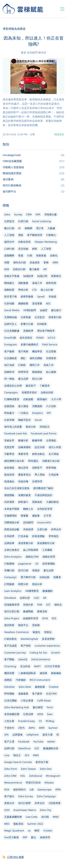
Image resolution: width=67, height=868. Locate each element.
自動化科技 (24, 242)
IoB (32, 789)
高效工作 (49, 365)
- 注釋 (32, 134)
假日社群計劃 (12, 611)
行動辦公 (51, 235)
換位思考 (23, 468)
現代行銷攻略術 (12, 185)
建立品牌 (23, 379)
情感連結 (9, 481)
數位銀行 (56, 310)
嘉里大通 (48, 735)
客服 (21, 255)
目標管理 (37, 481)
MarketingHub (29, 639)
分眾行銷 (42, 529)
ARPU (32, 728)
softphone (33, 735)
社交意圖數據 (12, 331)
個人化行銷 (47, 290)
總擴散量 (23, 303)
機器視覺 (9, 673)
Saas (50, 714)
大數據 (51, 228)
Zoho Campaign (46, 796)
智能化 (48, 632)
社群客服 (26, 317)
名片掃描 (54, 454)
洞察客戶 (37, 468)
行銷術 (22, 365)
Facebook (24, 741)
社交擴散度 (11, 358)
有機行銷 (9, 570)
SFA (6, 735)
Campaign (10, 577)
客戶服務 (9, 351)
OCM (45, 618)
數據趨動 (48, 591)
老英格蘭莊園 (12, 714)
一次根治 (23, 413)
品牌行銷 (9, 748)
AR (45, 598)
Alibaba (49, 783)
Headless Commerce (17, 632)
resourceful (44, 522)
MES (7, 824)
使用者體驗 (49, 564)
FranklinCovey (27, 721)
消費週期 (37, 406)
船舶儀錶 (56, 673)
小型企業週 (27, 700)
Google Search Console (18, 762)
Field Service (50, 344)
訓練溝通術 (24, 447)
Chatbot (54, 687)
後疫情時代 (19, 789)
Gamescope (44, 789)
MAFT (37, 666)
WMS (56, 817)
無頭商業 (9, 625)
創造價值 (9, 468)
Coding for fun (38, 653)
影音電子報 (11, 296)
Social (38, 420)
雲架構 (36, 625)
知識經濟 (28, 276)
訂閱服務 (9, 584)
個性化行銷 (19, 262)
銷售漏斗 (23, 502)
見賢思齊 (9, 447)
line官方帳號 (12, 837)
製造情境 (9, 475)
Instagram (11, 344)
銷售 (35, 249)
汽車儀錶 (21, 680)
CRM (29, 214)
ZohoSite (9, 687)
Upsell (41, 296)
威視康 (43, 673)
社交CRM (51, 694)
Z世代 (21, 728)
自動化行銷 (19, 269)
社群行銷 (23, 221)
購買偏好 (42, 399)
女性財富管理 (45, 509)
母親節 (36, 570)
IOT (48, 605)
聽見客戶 (31, 386)
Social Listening (42, 221)
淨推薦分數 (51, 214)
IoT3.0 (51, 338)
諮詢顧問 (28, 522)
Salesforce (24, 748)
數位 (34, 837)
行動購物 (9, 564)
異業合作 (9, 803)
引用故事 (54, 475)
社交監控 (40, 317)
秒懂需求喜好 (29, 392)
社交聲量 (51, 351)
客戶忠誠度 (11, 646)
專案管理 (23, 454)
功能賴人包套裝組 (13, 167)
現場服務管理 (12, 605)
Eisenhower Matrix (25, 810)
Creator (48, 830)
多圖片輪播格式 (29, 344)
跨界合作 (56, 529)
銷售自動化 (38, 454)
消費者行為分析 (51, 461)
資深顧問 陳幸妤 (37, 52)
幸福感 (52, 296)
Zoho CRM (10, 776)
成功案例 (8, 179)
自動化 (54, 255)
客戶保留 (26, 646)
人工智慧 (46, 249)
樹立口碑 (37, 379)
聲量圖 (24, 516)
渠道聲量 (37, 303)
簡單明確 (51, 468)
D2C (37, 748)
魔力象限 (34, 269)
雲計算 (40, 228)
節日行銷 (23, 570)
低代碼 (45, 817)
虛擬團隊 (9, 255)
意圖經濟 (28, 331)
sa (29, 830)
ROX (7, 789)
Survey (18, 214)
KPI (49, 413)
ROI (54, 618)
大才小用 (56, 399)
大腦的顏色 (52, 502)
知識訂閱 (42, 276)
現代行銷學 (24, 803)
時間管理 (23, 372)
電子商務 (23, 351)
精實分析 (23, 584)
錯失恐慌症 (26, 338)
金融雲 (44, 310)
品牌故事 (9, 543)
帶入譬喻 (40, 475)
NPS (38, 214)
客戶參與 (37, 694)
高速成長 (35, 262)
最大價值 (23, 406)
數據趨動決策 (51, 748)
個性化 (58, 605)
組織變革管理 (31, 618)
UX (37, 564)
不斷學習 (9, 454)
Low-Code (32, 817)
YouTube (38, 741)
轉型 (37, 830)
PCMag (50, 721)
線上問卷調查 (31, 550)
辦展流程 (42, 611)
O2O (7, 810)
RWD (36, 755)
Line (7, 755)
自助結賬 (44, 577)
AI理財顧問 (30, 310)
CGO (36, 598)
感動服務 (23, 283)
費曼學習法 (24, 475)
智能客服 (41, 255)
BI (58, 735)
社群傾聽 (9, 303)
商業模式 (56, 276)
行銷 (30, 255)
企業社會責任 (12, 550)
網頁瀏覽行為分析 (14, 461)
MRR (42, 728)
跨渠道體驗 (38, 536)
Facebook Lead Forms (44, 433)
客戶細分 (9, 796)
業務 (46, 262)
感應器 (8, 680)
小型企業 (9, 721)
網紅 (23, 358)
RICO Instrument (40, 680)
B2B (7, 269)
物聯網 (28, 228)
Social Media (12, 310)
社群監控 (9, 221)
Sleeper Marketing (46, 242)
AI (19, 228)
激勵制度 (9, 290)
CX (40, 721)
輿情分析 (23, 290)
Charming (10, 666)
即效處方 (9, 413)
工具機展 (47, 550)
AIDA (40, 714)
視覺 (7, 262)
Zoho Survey (26, 796)
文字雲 (47, 516)
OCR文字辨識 (52, 666)
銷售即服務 (27, 296)
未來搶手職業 (12, 509)
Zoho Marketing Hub (17, 707)
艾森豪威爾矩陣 (13, 817)
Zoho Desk (25, 687)
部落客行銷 (55, 317)
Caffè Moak (44, 700)
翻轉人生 (28, 509)
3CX (27, 755)
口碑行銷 (9, 249)
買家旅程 (37, 502)
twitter (51, 741)
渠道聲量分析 (26, 543)
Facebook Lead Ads (16, 433)
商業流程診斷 (12, 529)
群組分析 (37, 584)
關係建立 (9, 283)
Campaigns (11, 392)
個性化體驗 (36, 358)
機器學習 (37, 351)
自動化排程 (47, 392)
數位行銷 (9, 228)
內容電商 (9, 502)
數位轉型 (38, 707)
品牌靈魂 (18, 735)
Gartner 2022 (35, 824)
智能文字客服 (12, 276)
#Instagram (53, 776)
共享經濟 (9, 536)
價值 (21, 235)
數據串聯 (37, 440)
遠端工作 (37, 283)
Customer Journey (15, 653)
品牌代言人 (11, 324)
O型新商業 (55, 803)
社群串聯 (9, 420)
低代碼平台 (9, 191)
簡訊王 (17, 755)
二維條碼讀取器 (27, 673)
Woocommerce (13, 783)
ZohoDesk (10, 598)
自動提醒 (28, 399)
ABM (55, 262)
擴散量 (36, 516)
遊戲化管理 (49, 557)
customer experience (47, 646)
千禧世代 (9, 728)
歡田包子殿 (42, 762)
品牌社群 (25, 598)
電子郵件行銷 (28, 577)
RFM (58, 789)
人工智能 (9, 235)
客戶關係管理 (35, 235)
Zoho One (46, 769)
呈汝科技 (25, 666)
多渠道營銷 (48, 639)
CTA (34, 290)
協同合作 (9, 242)
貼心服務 (51, 372)
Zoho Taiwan (28, 769)
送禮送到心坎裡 (13, 386)
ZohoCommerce (41, 659)
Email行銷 (10, 338)
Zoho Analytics (13, 557)
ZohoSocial (36, 776)
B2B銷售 (42, 324)
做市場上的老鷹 (13, 427)
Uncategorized (12, 155)
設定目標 (40, 447)
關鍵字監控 (24, 420)
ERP (25, 837)
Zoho (7, 214)
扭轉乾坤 (9, 372)
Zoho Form (11, 769)
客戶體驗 (9, 659)
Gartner (53, 728)
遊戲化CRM (32, 557)
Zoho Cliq (45, 810)
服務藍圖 (40, 687)
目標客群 (51, 358)
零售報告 (54, 536)
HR (45, 269)
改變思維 (9, 406)
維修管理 (45, 837)
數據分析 (23, 440)
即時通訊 (33, 461)
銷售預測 (51, 283)
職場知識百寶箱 (12, 173)
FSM (40, 605)
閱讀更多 (59, 134)
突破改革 (9, 440)
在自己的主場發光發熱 (17, 488)
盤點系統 (18, 824)
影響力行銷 (27, 324)
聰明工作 (35, 365)
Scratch (56, 653)
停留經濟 (28, 529)
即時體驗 (9, 694)
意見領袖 (23, 249)
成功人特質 (55, 447)
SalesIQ (23, 659)
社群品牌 (28, 714)
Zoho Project (12, 618)
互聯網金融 (11, 317)
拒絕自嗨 (23, 481)
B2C (48, 303)
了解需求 (45, 386)
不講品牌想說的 (43, 495)
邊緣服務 (23, 694)
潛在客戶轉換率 (46, 331)
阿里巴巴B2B (33, 783)
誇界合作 (40, 803)
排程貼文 (45, 427)
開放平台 (23, 625)
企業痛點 (51, 440)
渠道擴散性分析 (46, 543)
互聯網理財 (11, 516)
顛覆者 (57, 577)
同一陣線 (9, 379)
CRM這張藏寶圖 (12, 161)
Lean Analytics (13, 591)
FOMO (40, 338)
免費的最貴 (24, 495)
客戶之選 (9, 741)
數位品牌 (49, 570)
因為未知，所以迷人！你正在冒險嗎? (34, 41)
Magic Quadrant (14, 830)
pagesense (25, 564)
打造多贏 (23, 536)
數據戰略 (28, 611)
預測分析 (28, 605)
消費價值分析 (12, 522)
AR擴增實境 (32, 591)
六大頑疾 (51, 406)
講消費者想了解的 (43, 488)
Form (50, 707)
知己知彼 (9, 365)
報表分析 (31, 427)
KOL (23, 776)
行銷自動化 (11, 639)
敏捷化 (36, 632)
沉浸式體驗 (11, 700)
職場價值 (37, 372)
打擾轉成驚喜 (12, 399)
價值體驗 (9, 495)
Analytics (38, 413)
